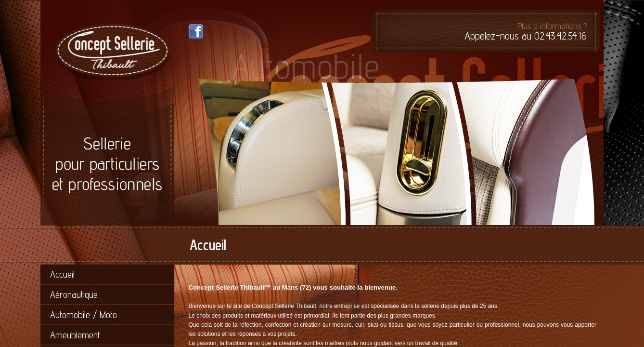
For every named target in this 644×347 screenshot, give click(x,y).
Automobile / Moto (84, 315)
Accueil (62, 274)
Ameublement (75, 335)
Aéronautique (74, 294)
